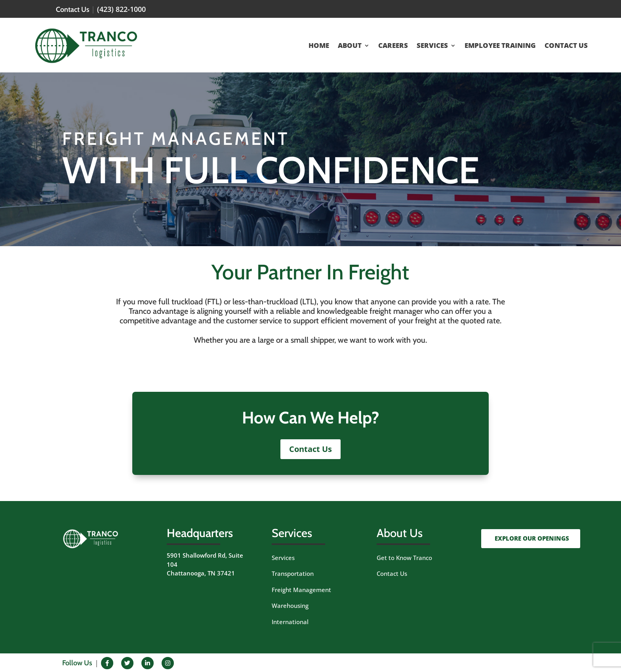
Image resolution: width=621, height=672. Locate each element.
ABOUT (350, 46)
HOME (319, 46)
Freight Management (301, 590)
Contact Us (310, 449)
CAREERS (393, 46)
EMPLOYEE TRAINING (500, 46)
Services (283, 558)
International (290, 622)
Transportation (293, 573)
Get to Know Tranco (404, 558)
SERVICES (432, 46)
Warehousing (290, 606)
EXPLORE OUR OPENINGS (532, 538)
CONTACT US (566, 46)
